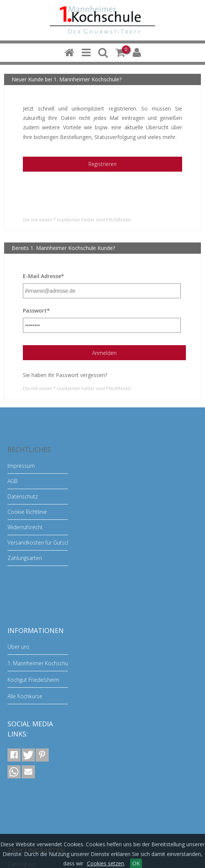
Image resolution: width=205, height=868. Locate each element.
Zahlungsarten (25, 558)
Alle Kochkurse (25, 696)
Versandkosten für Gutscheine (44, 542)
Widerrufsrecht (25, 527)
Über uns (19, 647)
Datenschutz (23, 496)
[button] (14, 755)
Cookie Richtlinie (27, 512)
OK (136, 863)
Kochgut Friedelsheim (33, 680)
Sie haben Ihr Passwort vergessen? (65, 375)
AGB (13, 481)
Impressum (21, 466)
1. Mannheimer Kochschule (40, 663)
